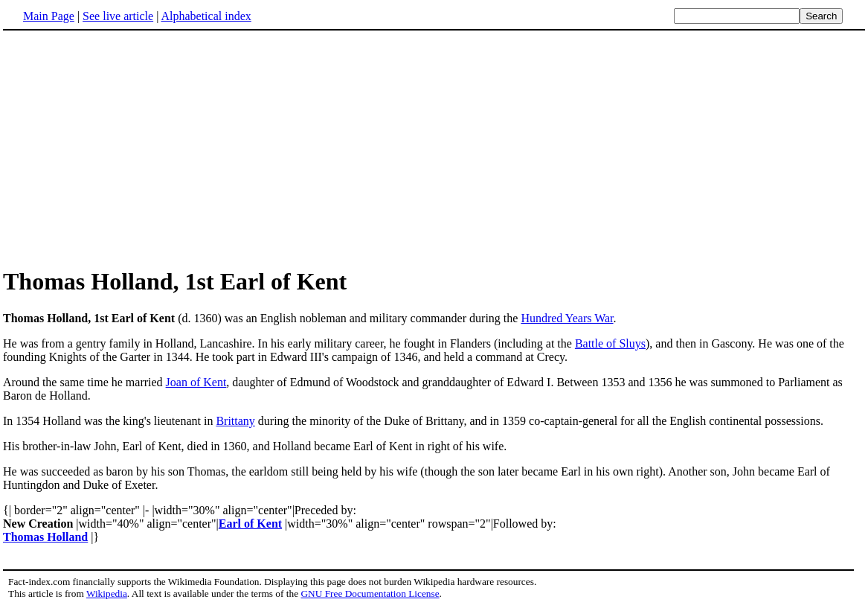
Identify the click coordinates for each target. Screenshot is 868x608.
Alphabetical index (206, 16)
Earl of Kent (250, 524)
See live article (118, 16)
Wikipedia (107, 593)
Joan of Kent (196, 382)
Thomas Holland (45, 537)
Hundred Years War (567, 318)
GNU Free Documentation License (370, 593)
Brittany (235, 421)
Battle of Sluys (610, 343)
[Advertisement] (128, 148)
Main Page (49, 16)
